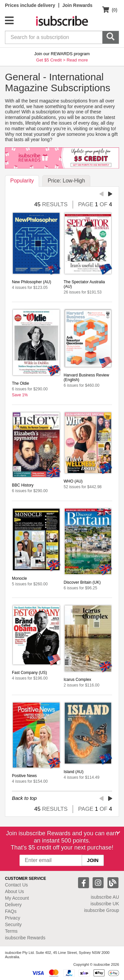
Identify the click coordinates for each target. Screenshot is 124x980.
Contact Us (16, 885)
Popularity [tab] (22, 181)
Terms (11, 931)
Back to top (24, 798)
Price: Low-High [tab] (66, 181)
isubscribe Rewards (25, 938)
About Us (15, 891)
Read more (77, 60)
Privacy (13, 918)
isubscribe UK (105, 904)
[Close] (118, 833)
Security (13, 924)
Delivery (13, 905)
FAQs (11, 911)
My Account (17, 898)
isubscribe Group (102, 910)
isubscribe (105, 897)
